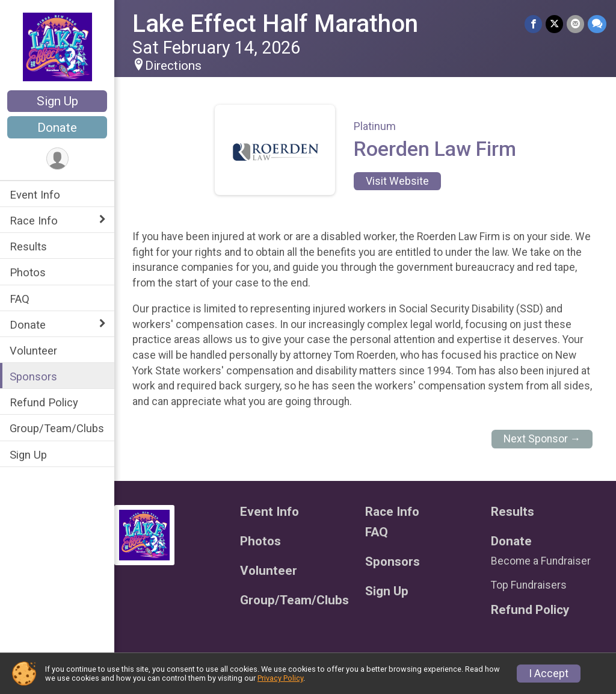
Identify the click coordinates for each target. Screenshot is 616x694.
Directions (173, 66)
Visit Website (397, 181)
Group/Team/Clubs (57, 428)
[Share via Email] (575, 24)
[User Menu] (57, 159)
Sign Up (57, 101)
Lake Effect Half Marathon (275, 24)
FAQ (20, 299)
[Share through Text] (597, 24)
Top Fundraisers (529, 585)
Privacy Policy (280, 678)
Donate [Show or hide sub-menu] (28, 325)
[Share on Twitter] (554, 24)
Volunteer (33, 351)
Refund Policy (44, 402)
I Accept (549, 674)
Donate (57, 128)
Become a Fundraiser (541, 561)
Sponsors (33, 376)
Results (28, 246)
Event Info (35, 195)
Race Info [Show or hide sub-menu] (34, 221)
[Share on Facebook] (533, 24)
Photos (28, 272)
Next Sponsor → (542, 439)
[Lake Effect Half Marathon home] (57, 46)
